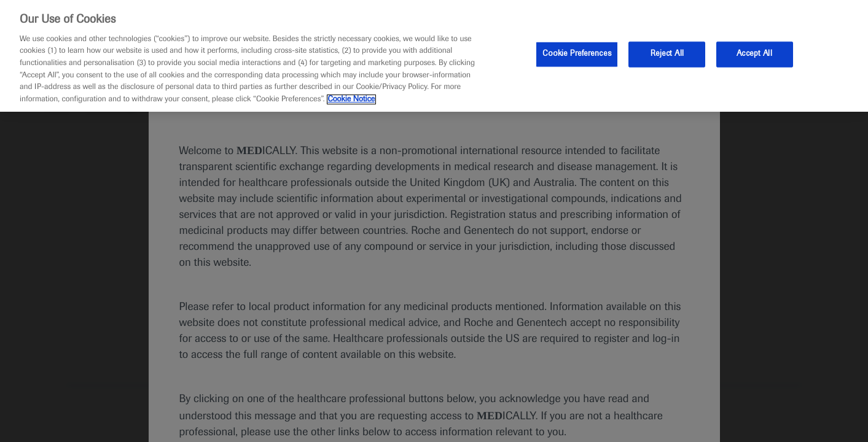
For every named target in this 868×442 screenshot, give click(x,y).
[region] (434, 56)
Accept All (754, 54)
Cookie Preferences (577, 54)
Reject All (667, 54)
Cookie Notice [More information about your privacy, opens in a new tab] (352, 99)
